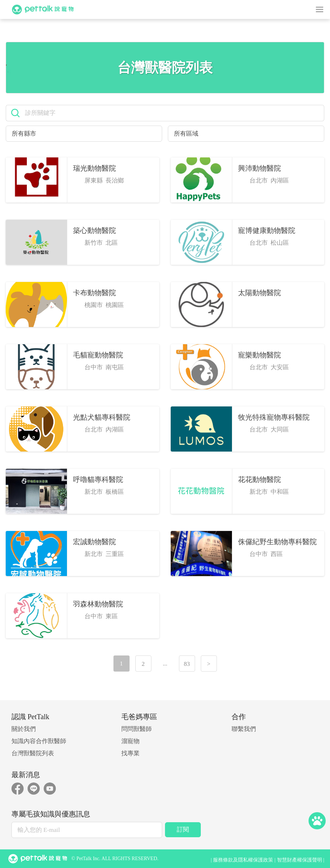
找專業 (130, 753)
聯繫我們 (244, 729)
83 (187, 664)
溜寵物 (130, 741)
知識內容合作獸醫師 (39, 741)
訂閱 (183, 830)
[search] (172, 113)
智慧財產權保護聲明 (300, 860)
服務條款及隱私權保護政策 (243, 860)
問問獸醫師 (137, 729)
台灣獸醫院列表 (33, 753)
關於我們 (24, 729)
